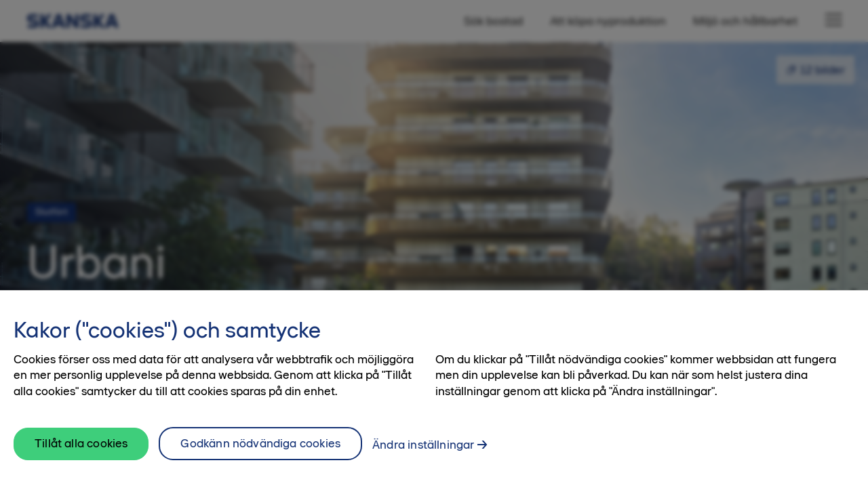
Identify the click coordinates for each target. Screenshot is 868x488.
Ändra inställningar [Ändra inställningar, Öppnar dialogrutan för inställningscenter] (423, 451)
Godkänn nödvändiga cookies (260, 449)
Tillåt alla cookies (81, 450)
